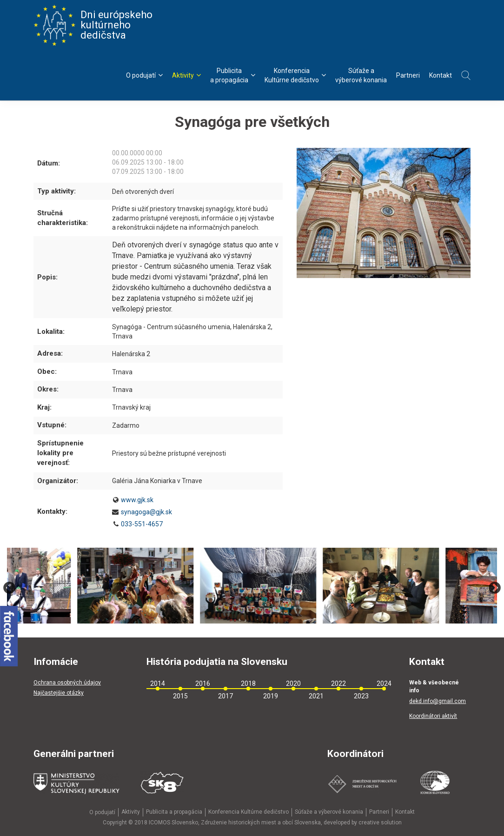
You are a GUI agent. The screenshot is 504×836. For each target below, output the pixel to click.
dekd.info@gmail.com (438, 701)
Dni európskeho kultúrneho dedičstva (93, 25)
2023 (361, 696)
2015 (180, 696)
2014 (158, 683)
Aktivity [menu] (186, 75)
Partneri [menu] (408, 75)
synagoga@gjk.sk (146, 512)
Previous (9, 588)
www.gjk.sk (137, 500)
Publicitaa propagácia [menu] (233, 75)
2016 (203, 683)
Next (495, 588)
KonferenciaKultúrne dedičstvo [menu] (295, 75)
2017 (225, 696)
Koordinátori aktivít (433, 716)
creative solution (380, 823)
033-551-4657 (142, 524)
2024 (384, 683)
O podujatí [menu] (144, 75)
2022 (338, 683)
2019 (271, 696)
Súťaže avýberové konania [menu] (361, 75)
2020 (293, 683)
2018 (248, 683)
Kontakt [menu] (441, 75)
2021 (316, 696)
